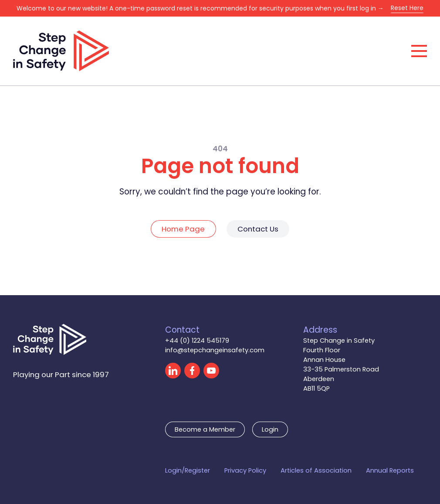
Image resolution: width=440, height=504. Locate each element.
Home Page (183, 229)
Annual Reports (390, 470)
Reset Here (407, 8)
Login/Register (188, 470)
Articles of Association (316, 470)
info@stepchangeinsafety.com (215, 350)
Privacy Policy (245, 470)
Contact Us (258, 229)
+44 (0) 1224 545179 (197, 341)
